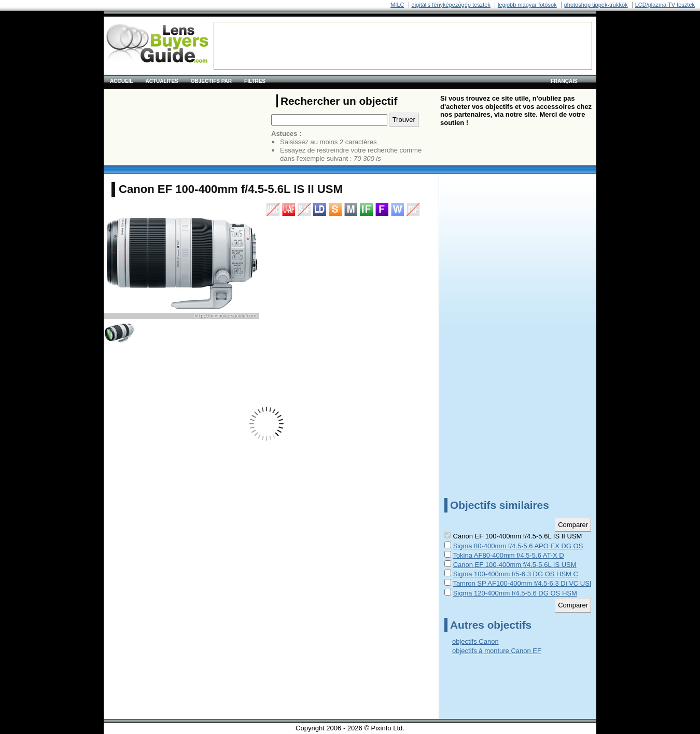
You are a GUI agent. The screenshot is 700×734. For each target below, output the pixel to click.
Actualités (162, 81)
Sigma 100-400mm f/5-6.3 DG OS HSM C (516, 574)
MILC (397, 5)
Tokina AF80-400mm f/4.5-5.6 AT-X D (508, 555)
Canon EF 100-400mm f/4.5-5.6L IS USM (515, 565)
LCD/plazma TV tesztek (665, 5)
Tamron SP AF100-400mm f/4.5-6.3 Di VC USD (523, 583)
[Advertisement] (403, 46)
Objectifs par (211, 81)
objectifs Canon (475, 641)
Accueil (121, 81)
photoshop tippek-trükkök (596, 5)
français (564, 81)
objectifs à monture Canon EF (497, 651)
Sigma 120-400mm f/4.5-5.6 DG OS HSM (515, 593)
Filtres (255, 81)
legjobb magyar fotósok (527, 5)
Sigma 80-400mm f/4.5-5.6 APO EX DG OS (518, 546)
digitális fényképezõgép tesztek (451, 5)
